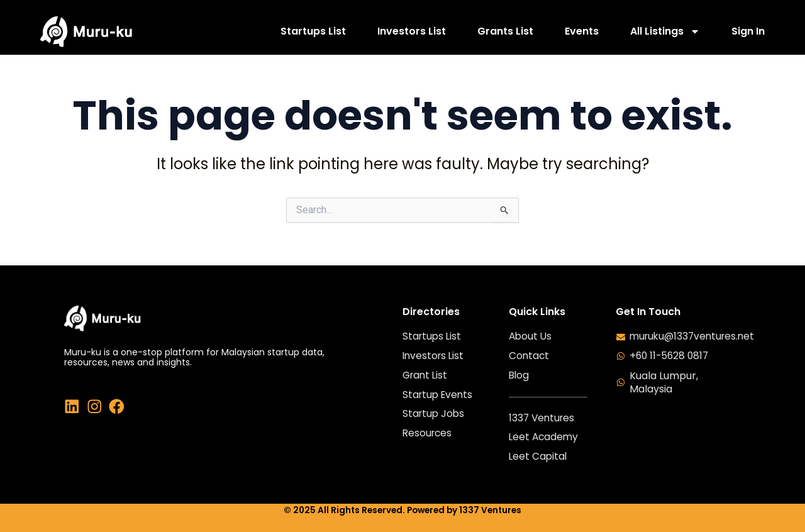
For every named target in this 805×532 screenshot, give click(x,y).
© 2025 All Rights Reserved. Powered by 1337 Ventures (402, 511)
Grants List (505, 31)
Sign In (748, 31)
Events (582, 31)
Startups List (313, 31)
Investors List (412, 31)
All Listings (665, 31)
